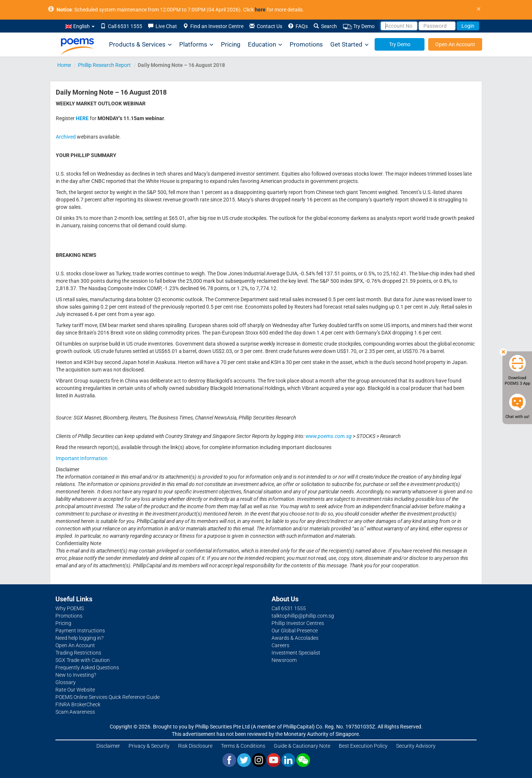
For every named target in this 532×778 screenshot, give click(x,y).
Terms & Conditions (243, 746)
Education (265, 45)
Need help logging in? (79, 638)
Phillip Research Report (104, 65)
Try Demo (359, 26)
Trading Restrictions (78, 653)
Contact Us (266, 26)
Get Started (349, 45)
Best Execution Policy (363, 746)
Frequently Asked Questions (87, 667)
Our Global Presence (295, 631)
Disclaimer (108, 746)
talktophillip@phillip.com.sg (303, 616)
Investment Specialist (296, 653)
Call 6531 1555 (121, 26)
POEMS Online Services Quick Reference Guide (108, 697)
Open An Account (455, 44)
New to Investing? (76, 675)
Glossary (66, 682)
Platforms (196, 45)
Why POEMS (70, 608)
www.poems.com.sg (329, 436)
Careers (280, 645)
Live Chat (163, 26)
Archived (66, 137)
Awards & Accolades (295, 638)
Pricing (231, 44)
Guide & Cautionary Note (302, 746)
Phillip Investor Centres (298, 623)
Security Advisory (416, 746)
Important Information (82, 458)
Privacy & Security (149, 746)
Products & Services (140, 45)
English (80, 26)
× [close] (479, 9)
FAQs (298, 26)
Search (325, 26)
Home (64, 65)
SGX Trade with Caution (83, 660)
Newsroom (284, 660)
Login (468, 26)
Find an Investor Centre (213, 26)
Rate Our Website (75, 690)
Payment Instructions (80, 631)
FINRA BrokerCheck (78, 704)
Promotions (306, 44)
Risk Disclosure (195, 746)
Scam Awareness (75, 712)
